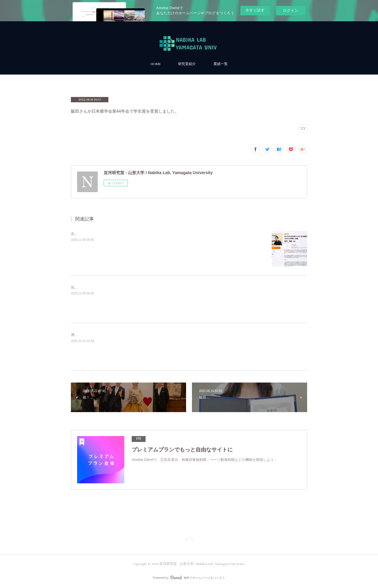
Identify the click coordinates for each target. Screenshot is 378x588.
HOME (155, 64)
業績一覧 (221, 64)
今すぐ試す (255, 10)
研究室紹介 (187, 64)
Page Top (189, 540)
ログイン (291, 10)
